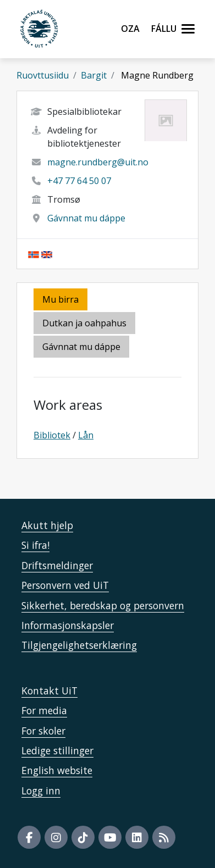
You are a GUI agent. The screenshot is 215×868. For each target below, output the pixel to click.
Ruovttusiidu (43, 75)
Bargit (94, 75)
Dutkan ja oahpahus (84, 323)
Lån (86, 435)
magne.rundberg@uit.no (98, 162)
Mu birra (60, 299)
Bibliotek (52, 435)
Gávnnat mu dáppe (86, 218)
